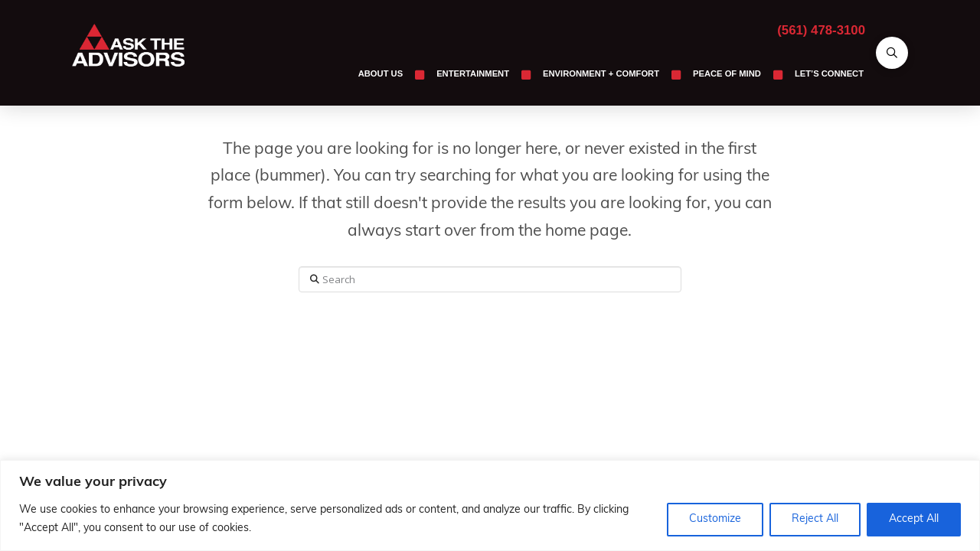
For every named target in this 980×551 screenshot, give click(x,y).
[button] (892, 53)
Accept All (914, 519)
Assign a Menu (490, 343)
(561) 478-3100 (821, 30)
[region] (490, 505)
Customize (715, 519)
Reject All (815, 519)
